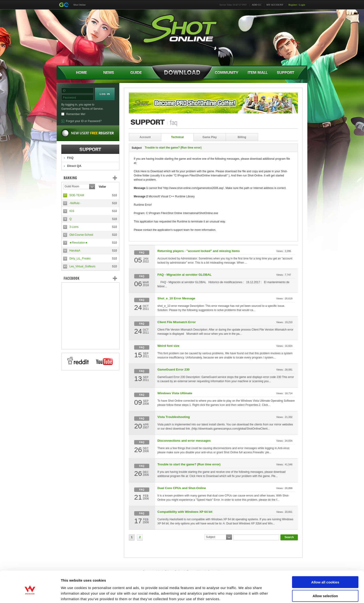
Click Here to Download (148, 171)
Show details (244, 594)
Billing (242, 137)
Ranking (94, 178)
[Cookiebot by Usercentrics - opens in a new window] (30, 594)
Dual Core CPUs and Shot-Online (182, 488)
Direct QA (74, 166)
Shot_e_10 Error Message (176, 298)
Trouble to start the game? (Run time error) (189, 464)
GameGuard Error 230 (174, 369)
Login (302, 5)
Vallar (102, 187)
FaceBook (90, 278)
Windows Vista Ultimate (175, 393)
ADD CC (257, 5)
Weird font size (168, 346)
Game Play (210, 137)
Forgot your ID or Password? (84, 121)
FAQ (70, 158)
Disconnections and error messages (184, 441)
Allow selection (325, 576)
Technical (177, 137)
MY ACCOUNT (275, 5)
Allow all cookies (325, 562)
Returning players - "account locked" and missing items (199, 251)
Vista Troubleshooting (174, 417)
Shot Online (80, 5)
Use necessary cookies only (325, 589)
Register (293, 5)
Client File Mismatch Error (177, 322)
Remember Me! (76, 114)
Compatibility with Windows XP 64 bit (185, 512)
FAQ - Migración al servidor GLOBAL (184, 275)
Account (145, 137)
